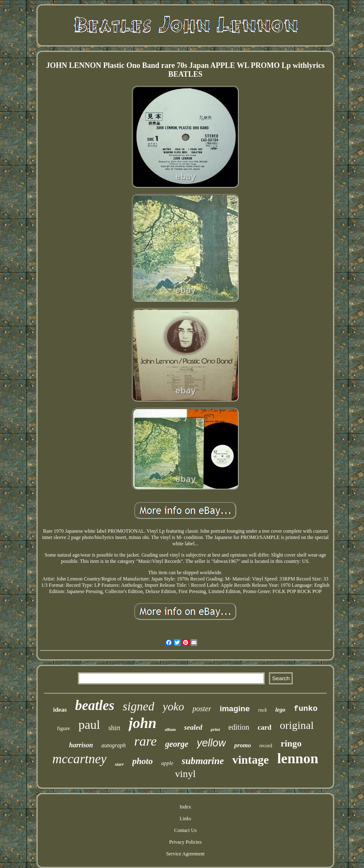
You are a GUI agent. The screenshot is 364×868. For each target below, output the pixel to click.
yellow (211, 743)
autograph (114, 745)
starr (119, 764)
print (215, 729)
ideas (60, 710)
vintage (251, 760)
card (265, 727)
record (266, 746)
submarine (203, 761)
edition (239, 727)
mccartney (79, 759)
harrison (81, 745)
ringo (291, 743)
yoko (173, 707)
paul (89, 724)
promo (243, 745)
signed (139, 706)
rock (262, 710)
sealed (193, 727)
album (170, 729)
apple (167, 763)
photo (143, 761)
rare (145, 741)
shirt (114, 728)
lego (280, 710)
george (177, 744)
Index (185, 807)
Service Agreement (186, 854)
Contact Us (186, 830)
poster (202, 709)
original (297, 725)
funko (306, 709)
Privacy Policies (186, 842)
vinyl (185, 774)
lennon (298, 758)
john (142, 723)
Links (185, 819)
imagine (235, 709)
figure (63, 728)
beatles (94, 705)
